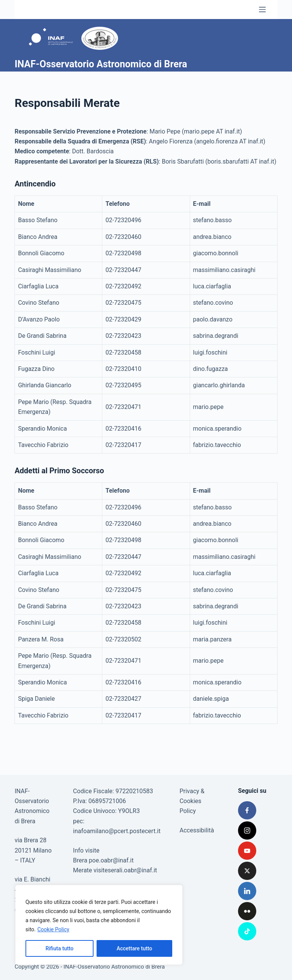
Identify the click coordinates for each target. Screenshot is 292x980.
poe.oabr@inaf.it (111, 860)
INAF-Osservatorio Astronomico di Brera (101, 64)
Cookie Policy (53, 929)
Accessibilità (197, 830)
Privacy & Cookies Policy (192, 801)
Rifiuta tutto (60, 948)
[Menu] (262, 10)
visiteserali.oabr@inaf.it (125, 870)
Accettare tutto (135, 948)
